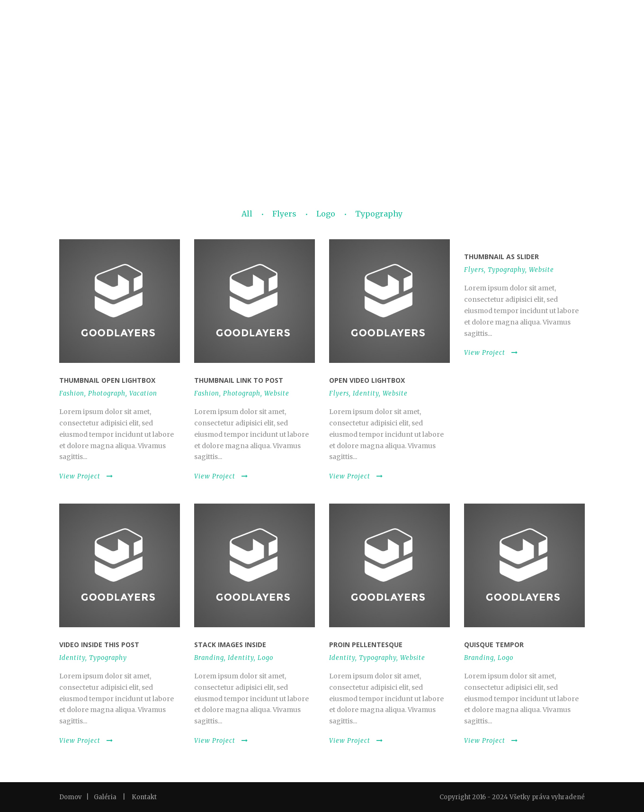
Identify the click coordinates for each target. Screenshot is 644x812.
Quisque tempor (494, 645)
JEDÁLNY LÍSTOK (151, 87)
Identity (366, 393)
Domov (70, 797)
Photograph (107, 393)
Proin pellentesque (366, 645)
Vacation (143, 393)
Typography (379, 214)
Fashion (72, 393)
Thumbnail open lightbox (107, 380)
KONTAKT (514, 87)
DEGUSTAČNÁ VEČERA (219, 87)
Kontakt (144, 797)
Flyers (284, 214)
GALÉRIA (334, 87)
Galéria (105, 797)
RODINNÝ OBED (286, 87)
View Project (86, 476)
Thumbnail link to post (239, 380)
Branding (209, 658)
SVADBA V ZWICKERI (388, 87)
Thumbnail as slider (501, 257)
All (247, 214)
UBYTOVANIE (560, 87)
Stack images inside (230, 645)
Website (277, 393)
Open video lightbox (367, 380)
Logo (326, 214)
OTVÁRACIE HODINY (459, 87)
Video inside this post (99, 645)
